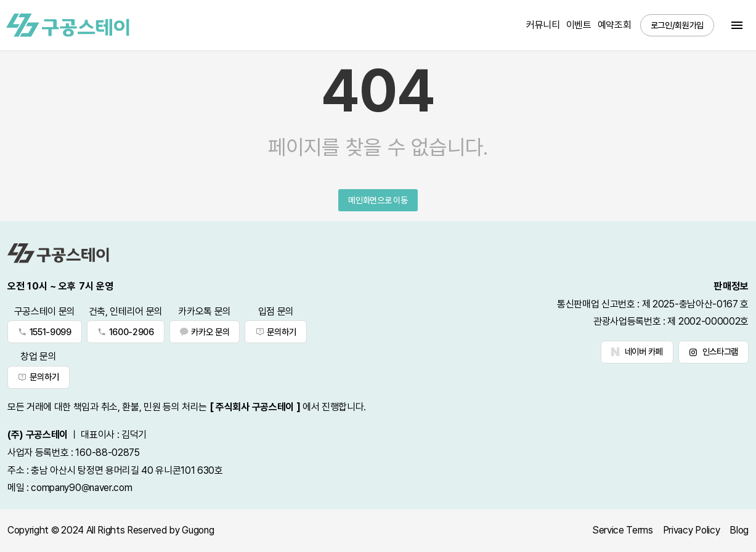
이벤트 (579, 25)
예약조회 (615, 25)
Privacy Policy (692, 530)
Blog (739, 530)
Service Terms (623, 530)
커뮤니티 (543, 25)
